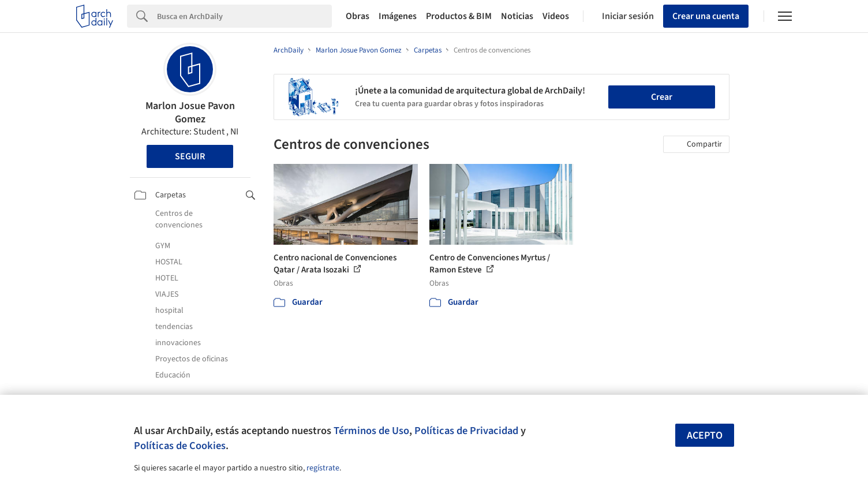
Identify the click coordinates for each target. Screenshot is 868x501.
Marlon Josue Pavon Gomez (190, 113)
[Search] (244, 16)
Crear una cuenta (706, 16)
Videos (556, 16)
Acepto (705, 435)
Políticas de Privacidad (466, 431)
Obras (358, 16)
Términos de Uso (371, 431)
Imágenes (398, 16)
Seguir (190, 156)
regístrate (323, 468)
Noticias (517, 16)
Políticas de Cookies (180, 446)
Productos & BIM (459, 16)
